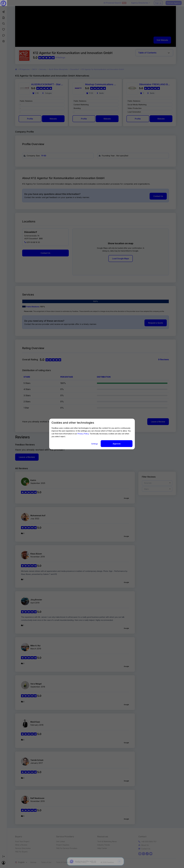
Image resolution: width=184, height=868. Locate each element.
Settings (95, 444)
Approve (117, 444)
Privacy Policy (83, 434)
